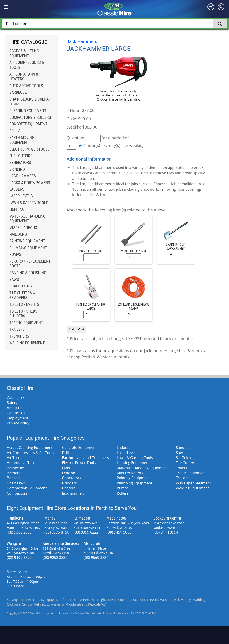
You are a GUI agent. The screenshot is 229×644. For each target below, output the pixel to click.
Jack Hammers (23, 176)
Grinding (17, 169)
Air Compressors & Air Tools (30, 453)
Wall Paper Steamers (193, 483)
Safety (12, 403)
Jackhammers (74, 493)
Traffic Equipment (26, 323)
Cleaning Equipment (28, 111)
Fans (66, 468)
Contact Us (16, 413)
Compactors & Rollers (30, 117)
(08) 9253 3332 (55, 558)
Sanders (183, 448)
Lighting (17, 209)
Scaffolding (21, 286)
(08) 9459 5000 (119, 532)
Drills (15, 131)
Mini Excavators (130, 473)
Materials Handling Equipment (27, 219)
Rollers (123, 493)
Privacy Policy (18, 423)
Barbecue (18, 92)
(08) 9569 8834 (96, 558)
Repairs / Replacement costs (30, 264)
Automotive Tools (26, 86)
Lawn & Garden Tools (29, 203)
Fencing (69, 473)
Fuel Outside (21, 156)
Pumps (15, 254)
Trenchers (19, 336)
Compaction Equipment (27, 488)
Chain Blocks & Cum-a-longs (30, 102)
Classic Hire (20, 388)
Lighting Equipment (133, 463)
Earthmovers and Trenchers (86, 458)
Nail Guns (18, 234)
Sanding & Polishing (28, 273)
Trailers (17, 329)
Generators (20, 162)
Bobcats (14, 478)
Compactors (17, 493)
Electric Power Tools (29, 149)
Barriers (14, 473)
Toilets (182, 468)
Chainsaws (16, 483)
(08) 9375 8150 (57, 532)
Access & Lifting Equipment (24, 53)
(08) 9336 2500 (19, 532)
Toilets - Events (24, 304)
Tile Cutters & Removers (22, 295)
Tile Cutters (186, 463)
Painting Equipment (27, 241)
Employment (17, 418)
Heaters (69, 488)
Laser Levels (21, 196)
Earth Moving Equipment (22, 140)
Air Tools (14, 458)
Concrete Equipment (28, 124)
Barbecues (16, 468)
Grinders (69, 483)
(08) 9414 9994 (166, 532)
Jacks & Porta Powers (30, 183)
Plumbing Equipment (28, 248)
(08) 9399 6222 (86, 532)
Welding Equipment (27, 343)
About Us (15, 408)
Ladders (17, 189)
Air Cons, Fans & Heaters (24, 77)
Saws (14, 279)
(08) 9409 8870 (19, 558)
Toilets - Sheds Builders (23, 314)
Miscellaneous (23, 228)
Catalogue (15, 398)
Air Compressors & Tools (27, 65)
